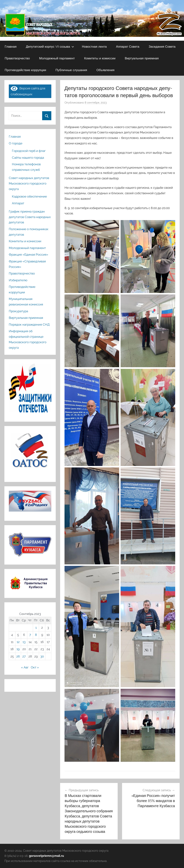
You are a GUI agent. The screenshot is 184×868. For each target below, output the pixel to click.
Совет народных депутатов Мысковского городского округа (29, 183)
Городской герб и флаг (29, 151)
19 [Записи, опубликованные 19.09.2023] (18, 649)
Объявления (105, 70)
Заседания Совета (162, 46)
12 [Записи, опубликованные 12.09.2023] (18, 642)
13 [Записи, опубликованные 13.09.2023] (24, 642)
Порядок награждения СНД (29, 325)
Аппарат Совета (128, 46)
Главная (11, 46)
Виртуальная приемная (142, 58)
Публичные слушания (71, 70)
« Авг (25, 667)
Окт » (35, 667)
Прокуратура (18, 311)
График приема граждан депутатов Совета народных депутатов (30, 217)
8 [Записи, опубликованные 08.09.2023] (36, 635)
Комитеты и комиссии (100, 58)
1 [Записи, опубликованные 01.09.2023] (36, 628)
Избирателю (18, 280)
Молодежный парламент (57, 58)
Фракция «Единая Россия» (28, 255)
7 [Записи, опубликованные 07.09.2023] (30, 635)
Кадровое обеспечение (29, 196)
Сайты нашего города (28, 158)
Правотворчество (17, 58)
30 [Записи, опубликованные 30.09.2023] (42, 656)
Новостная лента (94, 46)
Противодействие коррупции (25, 70)
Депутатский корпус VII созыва (50, 46)
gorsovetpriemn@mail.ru (46, 856)
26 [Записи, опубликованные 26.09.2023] (18, 656)
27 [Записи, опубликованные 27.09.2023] (24, 656)
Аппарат (18, 203)
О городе (16, 143)
